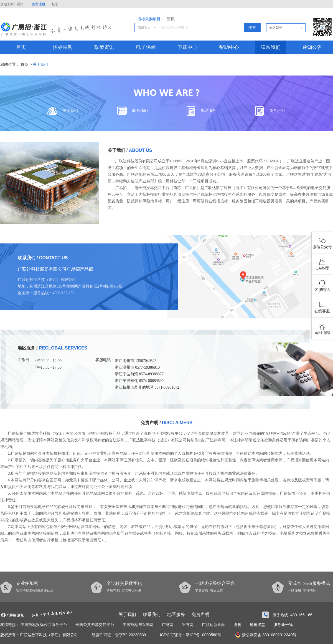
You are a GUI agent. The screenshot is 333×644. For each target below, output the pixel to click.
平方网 (188, 625)
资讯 (171, 19)
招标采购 (63, 47)
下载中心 (187, 47)
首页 (21, 47)
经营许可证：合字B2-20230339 (119, 635)
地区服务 (201, 111)
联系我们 (271, 47)
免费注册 (39, 4)
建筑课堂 (257, 625)
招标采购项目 (149, 19)
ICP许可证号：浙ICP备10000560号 (191, 635)
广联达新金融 (213, 625)
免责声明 (270, 111)
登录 (55, 4)
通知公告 (312, 47)
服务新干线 (283, 625)
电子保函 (146, 47)
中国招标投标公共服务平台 (44, 625)
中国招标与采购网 (138, 625)
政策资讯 (104, 47)
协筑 (237, 625)
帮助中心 (229, 47)
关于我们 (40, 64)
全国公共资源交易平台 (95, 625)
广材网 (168, 625)
